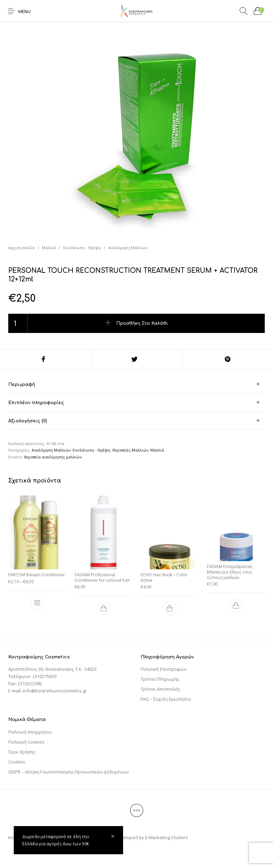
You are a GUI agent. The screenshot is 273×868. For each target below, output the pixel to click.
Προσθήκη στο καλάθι (142, 323)
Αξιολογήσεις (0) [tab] (28, 421)
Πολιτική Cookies (26, 742)
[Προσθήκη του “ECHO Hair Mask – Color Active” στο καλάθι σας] (170, 608)
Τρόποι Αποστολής (160, 689)
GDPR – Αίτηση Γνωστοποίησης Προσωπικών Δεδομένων (68, 772)
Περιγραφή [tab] (22, 385)
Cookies (17, 762)
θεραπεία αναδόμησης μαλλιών (53, 457)
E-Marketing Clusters (167, 837)
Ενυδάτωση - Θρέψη (82, 248)
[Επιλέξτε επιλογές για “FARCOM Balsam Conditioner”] (37, 603)
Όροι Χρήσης (22, 752)
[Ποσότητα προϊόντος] (18, 323)
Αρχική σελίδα (21, 248)
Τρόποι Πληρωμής (160, 679)
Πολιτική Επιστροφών (163, 669)
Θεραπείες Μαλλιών (130, 450)
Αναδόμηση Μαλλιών (128, 248)
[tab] (136, 384)
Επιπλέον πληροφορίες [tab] (36, 403)
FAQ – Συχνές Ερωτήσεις (166, 699)
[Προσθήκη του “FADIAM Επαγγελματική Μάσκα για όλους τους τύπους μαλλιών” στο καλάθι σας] (236, 605)
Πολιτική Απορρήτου (30, 732)
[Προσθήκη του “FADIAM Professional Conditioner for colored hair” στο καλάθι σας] (103, 608)
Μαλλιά (49, 248)
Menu (24, 12)
